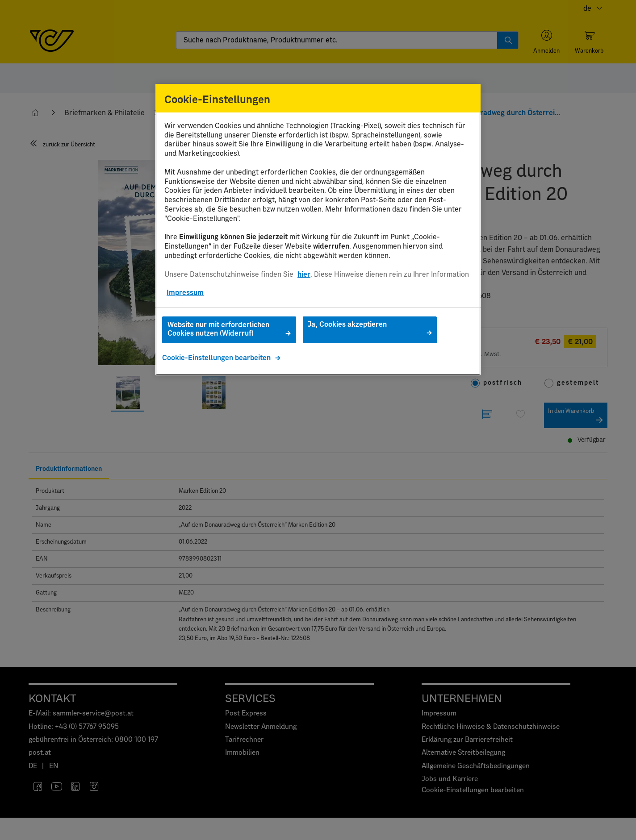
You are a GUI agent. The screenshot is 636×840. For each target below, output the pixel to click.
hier (304, 274)
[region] (318, 230)
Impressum (185, 293)
